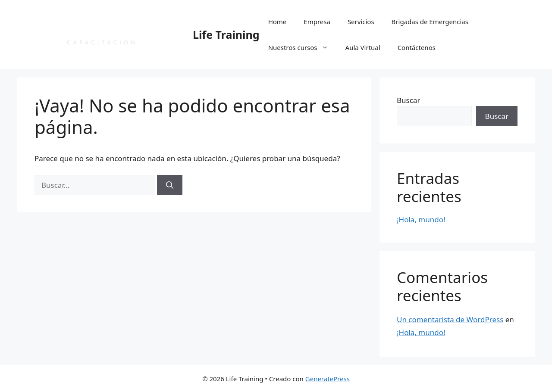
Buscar (408, 100)
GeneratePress (328, 379)
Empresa (317, 22)
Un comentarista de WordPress (450, 319)
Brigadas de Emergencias (430, 22)
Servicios (361, 22)
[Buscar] (170, 185)
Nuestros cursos (303, 47)
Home (278, 22)
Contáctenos (417, 47)
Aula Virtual (363, 47)
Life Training (226, 34)
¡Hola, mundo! (421, 219)
